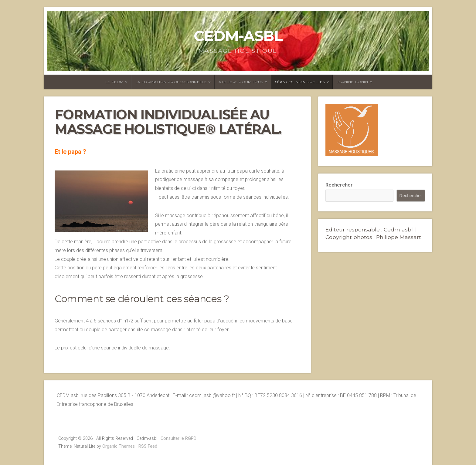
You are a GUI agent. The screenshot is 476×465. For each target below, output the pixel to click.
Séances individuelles (300, 82)
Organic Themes (119, 446)
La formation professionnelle (171, 82)
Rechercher (339, 185)
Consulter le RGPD (178, 438)
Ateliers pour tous (241, 82)
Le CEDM (114, 82)
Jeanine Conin (352, 82)
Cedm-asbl (238, 36)
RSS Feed (148, 446)
